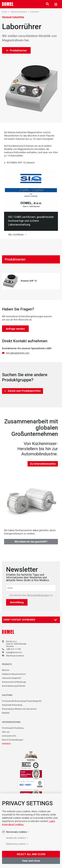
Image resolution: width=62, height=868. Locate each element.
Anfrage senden (15, 329)
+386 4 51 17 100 (13, 649)
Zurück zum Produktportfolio (24, 391)
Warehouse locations (15, 656)
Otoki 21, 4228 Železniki (16, 644)
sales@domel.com (14, 652)
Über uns (6, 732)
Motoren (6, 670)
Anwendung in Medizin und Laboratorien (19, 709)
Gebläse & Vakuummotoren (14, 674)
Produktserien (16, 50)
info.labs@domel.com (18, 353)
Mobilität (6, 713)
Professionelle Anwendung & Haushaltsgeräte (22, 701)
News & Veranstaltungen (13, 740)
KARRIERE (6, 744)
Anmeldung (17, 602)
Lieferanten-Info (9, 736)
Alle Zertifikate (16, 235)
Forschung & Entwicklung (13, 728)
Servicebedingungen (38, 595)
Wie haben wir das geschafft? (31, 542)
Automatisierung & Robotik (14, 686)
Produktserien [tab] (15, 259)
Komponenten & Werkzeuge (14, 682)
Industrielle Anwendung (12, 705)
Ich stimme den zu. (31, 595)
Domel (6, 12)
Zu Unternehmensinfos (43, 464)
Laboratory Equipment (20, 12)
